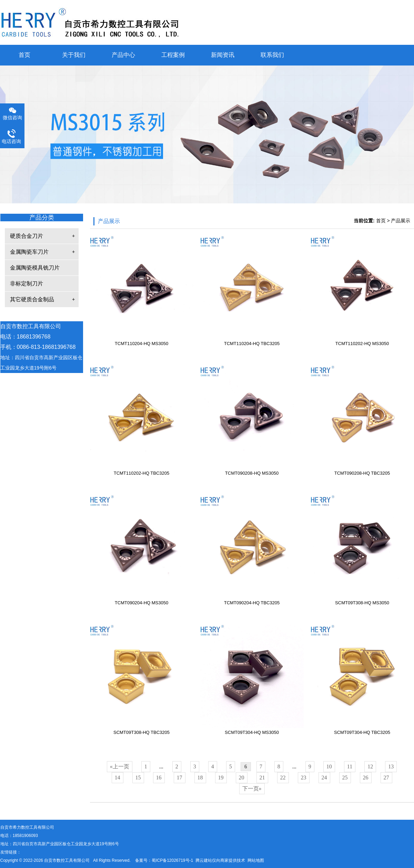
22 (283, 778)
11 (350, 766)
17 (180, 778)
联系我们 (272, 55)
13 (391, 766)
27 (386, 778)
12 (370, 766)
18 (200, 778)
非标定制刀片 (27, 284)
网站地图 (256, 860)
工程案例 (173, 55)
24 (324, 778)
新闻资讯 (223, 55)
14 (118, 778)
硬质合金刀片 (27, 236)
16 (159, 778)
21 (262, 778)
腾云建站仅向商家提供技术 (220, 860)
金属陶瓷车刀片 (29, 252)
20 (242, 778)
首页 (24, 55)
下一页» (252, 789)
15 (138, 778)
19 (221, 778)
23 (304, 778)
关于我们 (74, 55)
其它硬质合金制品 (32, 299)
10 (329, 766)
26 (366, 778)
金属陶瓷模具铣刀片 (35, 268)
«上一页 (120, 766)
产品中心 (123, 55)
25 (345, 778)
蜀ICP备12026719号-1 (172, 860)
